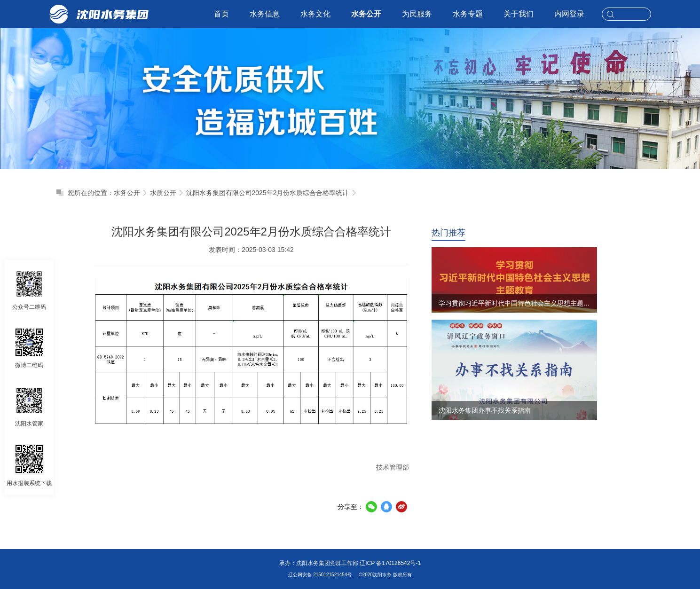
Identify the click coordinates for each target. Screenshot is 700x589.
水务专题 (468, 14)
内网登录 (569, 14)
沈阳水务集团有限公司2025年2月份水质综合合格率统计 (268, 193)
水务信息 (265, 14)
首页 (221, 14)
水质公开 (163, 193)
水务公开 (366, 14)
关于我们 (519, 14)
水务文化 (315, 14)
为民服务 (417, 14)
